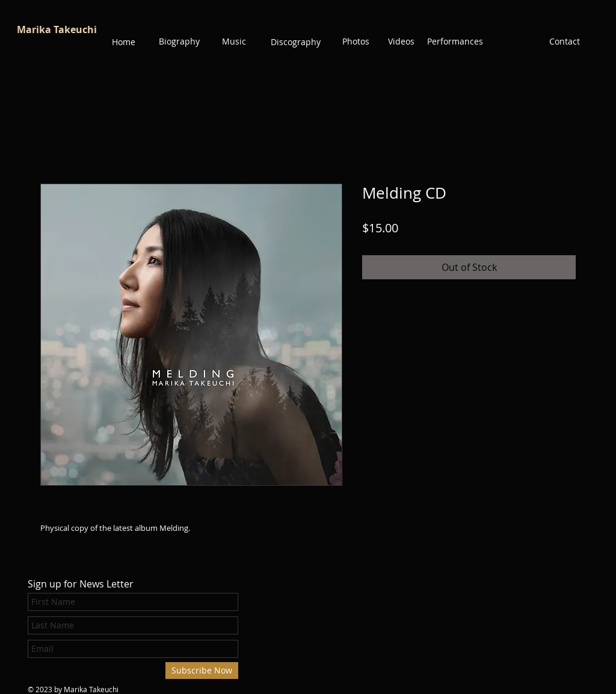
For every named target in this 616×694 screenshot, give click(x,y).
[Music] (234, 42)
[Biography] (179, 42)
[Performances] (455, 42)
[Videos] (401, 42)
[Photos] (356, 42)
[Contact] (564, 42)
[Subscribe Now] (202, 671)
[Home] (123, 42)
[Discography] (296, 42)
